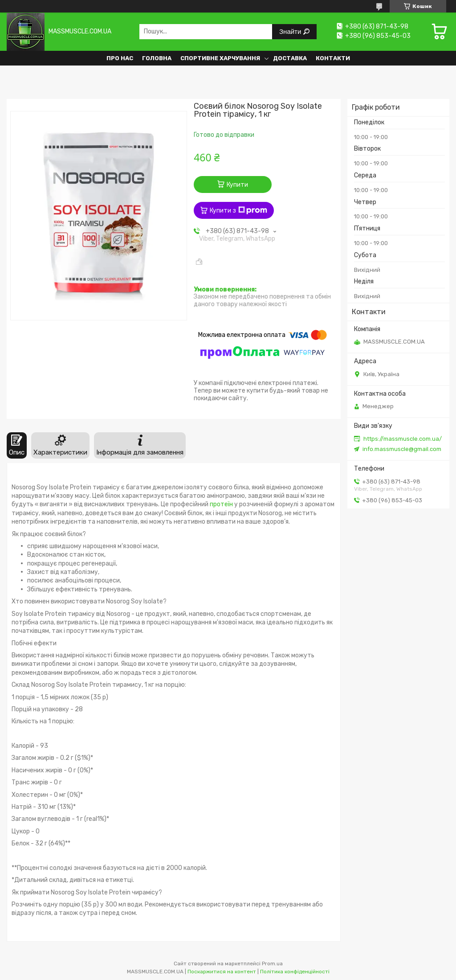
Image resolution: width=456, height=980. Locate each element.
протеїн (221, 504)
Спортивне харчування (220, 58)
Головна (157, 58)
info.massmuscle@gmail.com (402, 449)
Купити (237, 185)
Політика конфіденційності (295, 972)
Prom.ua (272, 964)
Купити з (238, 210)
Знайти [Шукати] (291, 31)
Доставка (290, 58)
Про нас (120, 58)
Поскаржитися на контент (222, 972)
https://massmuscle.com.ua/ (403, 439)
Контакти (333, 58)
